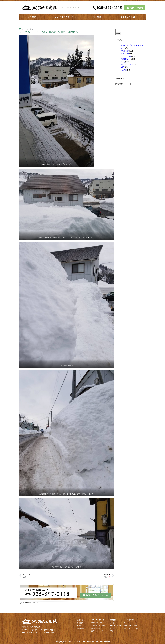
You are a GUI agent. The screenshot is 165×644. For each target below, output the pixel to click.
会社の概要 (81, 628)
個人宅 (112, 628)
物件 (123, 67)
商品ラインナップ (97, 631)
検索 (118, 33)
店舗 (111, 631)
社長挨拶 (80, 623)
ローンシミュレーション (132, 628)
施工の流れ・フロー (131, 625)
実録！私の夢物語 (115, 625)
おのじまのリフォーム (98, 625)
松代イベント (127, 64)
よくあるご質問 (129, 17)
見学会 (124, 70)
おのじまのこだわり (66, 17)
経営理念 (80, 625)
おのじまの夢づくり (98, 628)
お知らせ (125, 51)
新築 (123, 62)
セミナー (125, 54)
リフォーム (126, 56)
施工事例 (98, 17)
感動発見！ (126, 59)
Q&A (126, 623)
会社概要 (33, 17)
